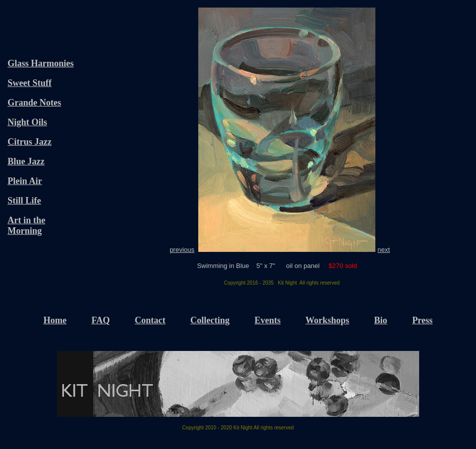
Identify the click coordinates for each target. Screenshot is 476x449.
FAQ (101, 320)
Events (268, 320)
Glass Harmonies (41, 63)
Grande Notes (34, 103)
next (384, 250)
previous (182, 250)
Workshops (327, 320)
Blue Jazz (26, 161)
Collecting (210, 320)
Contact (150, 320)
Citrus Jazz (29, 142)
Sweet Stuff (30, 83)
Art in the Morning (26, 226)
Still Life (24, 201)
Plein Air (25, 181)
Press (422, 320)
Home (55, 320)
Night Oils (27, 122)
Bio (381, 320)
